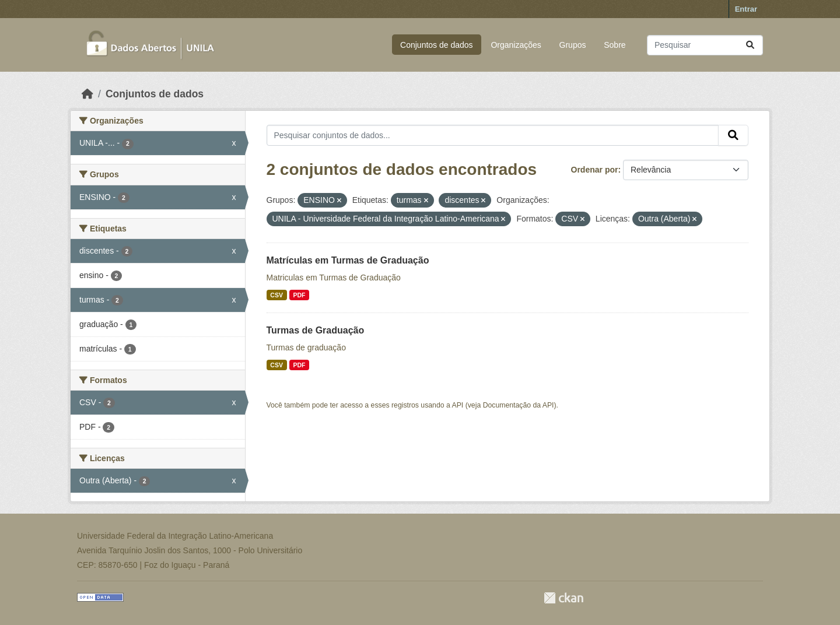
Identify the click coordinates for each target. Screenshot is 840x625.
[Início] (87, 94)
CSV (276, 295)
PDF (299, 295)
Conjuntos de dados (437, 45)
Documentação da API (519, 405)
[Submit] (750, 45)
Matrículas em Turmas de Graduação (348, 260)
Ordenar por (595, 170)
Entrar (746, 9)
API (458, 405)
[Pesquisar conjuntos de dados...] (705, 45)
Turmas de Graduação (316, 330)
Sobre (615, 45)
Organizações (516, 45)
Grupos (573, 45)
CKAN (563, 598)
